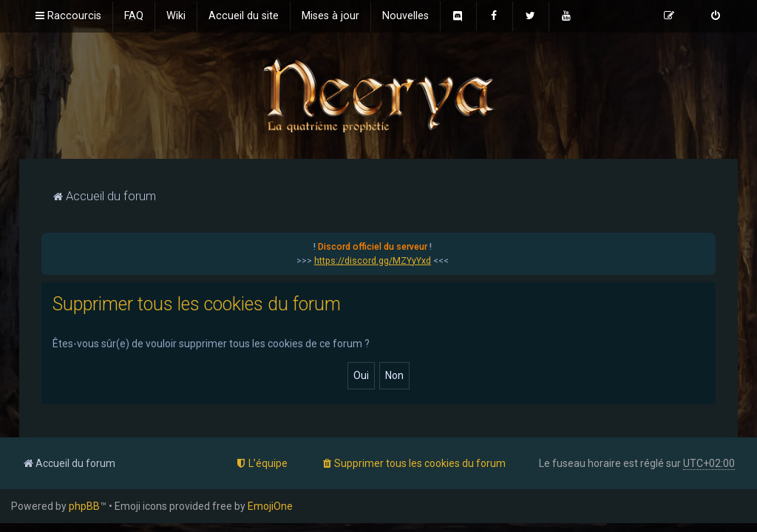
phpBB (84, 506)
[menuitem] (134, 16)
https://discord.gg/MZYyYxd (373, 261)
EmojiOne (270, 506)
